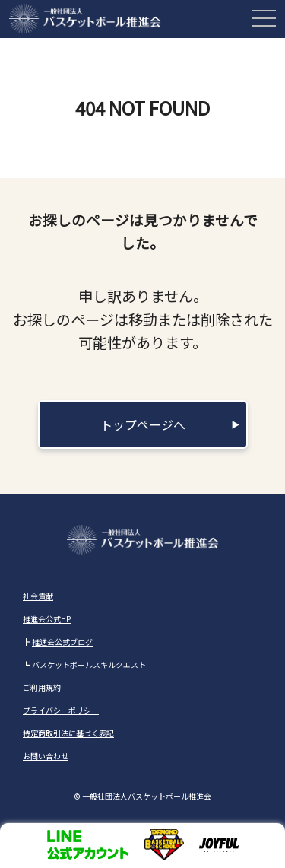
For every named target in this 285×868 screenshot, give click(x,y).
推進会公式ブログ (62, 642)
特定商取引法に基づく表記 (68, 733)
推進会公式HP (47, 619)
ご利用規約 (42, 687)
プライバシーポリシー (61, 710)
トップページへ (143, 424)
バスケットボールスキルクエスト (89, 665)
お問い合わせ (46, 756)
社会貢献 (38, 596)
